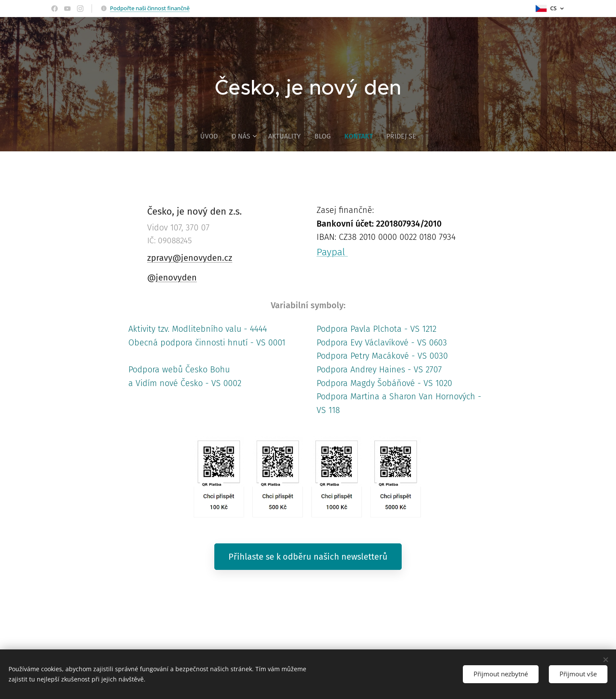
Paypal (332, 252)
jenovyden (176, 277)
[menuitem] (212, 136)
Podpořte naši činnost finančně (150, 8)
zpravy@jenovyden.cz (190, 258)
